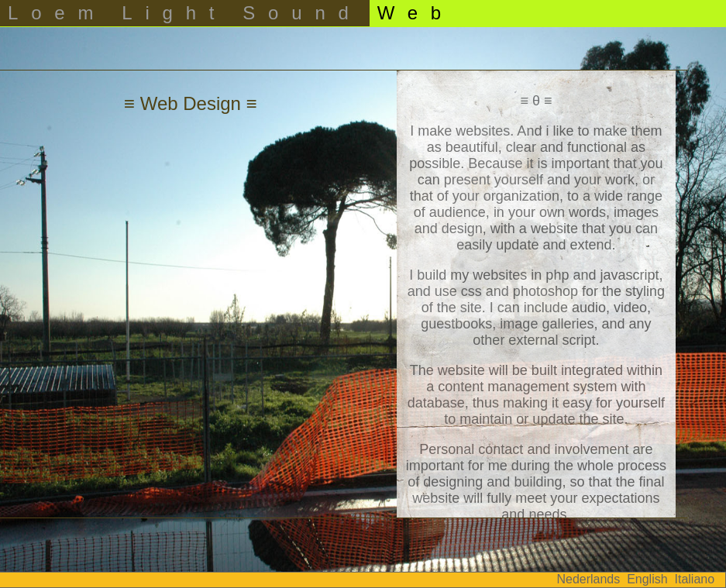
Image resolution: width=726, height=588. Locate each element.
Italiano (695, 579)
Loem (57, 13)
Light (174, 13)
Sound (302, 13)
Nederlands (588, 579)
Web (416, 13)
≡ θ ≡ (536, 101)
